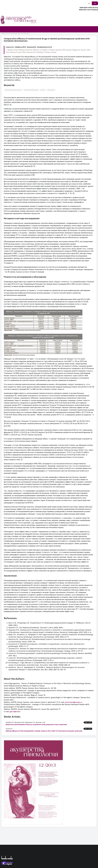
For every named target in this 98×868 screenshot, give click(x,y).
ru (89, 3)
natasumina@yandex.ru (73, 702)
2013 (22, 33)
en (95, 3)
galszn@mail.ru (15, 712)
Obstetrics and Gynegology (10, 33)
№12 (28, 33)
